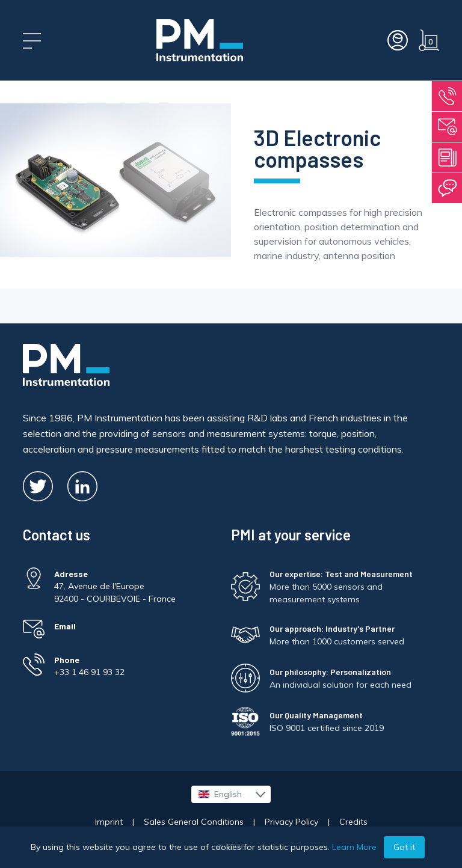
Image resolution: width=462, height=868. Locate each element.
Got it (404, 847)
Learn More (354, 847)
